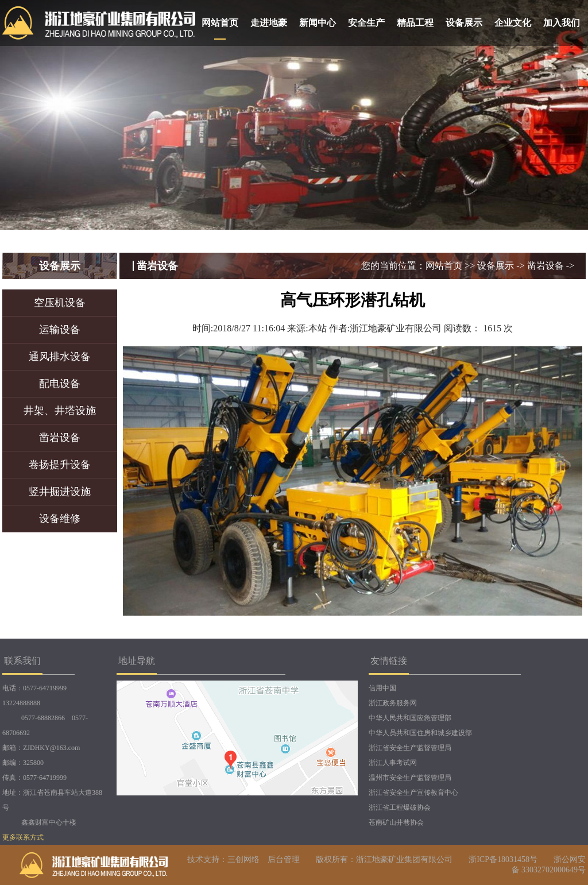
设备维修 (60, 519)
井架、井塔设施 (60, 411)
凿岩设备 (60, 438)
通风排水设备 (60, 357)
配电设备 (60, 384)
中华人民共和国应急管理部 (410, 718)
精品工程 (415, 23)
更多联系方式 (23, 837)
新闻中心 (318, 23)
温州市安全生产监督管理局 (410, 778)
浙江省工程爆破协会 (400, 807)
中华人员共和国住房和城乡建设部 (420, 733)
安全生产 (366, 23)
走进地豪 (269, 23)
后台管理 (284, 859)
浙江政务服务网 (393, 703)
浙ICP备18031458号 (503, 859)
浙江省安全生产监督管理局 (410, 748)
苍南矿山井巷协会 (396, 822)
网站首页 (220, 23)
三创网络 (243, 859)
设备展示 (464, 23)
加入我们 (562, 23)
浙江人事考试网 (393, 763)
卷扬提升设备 (60, 465)
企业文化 (513, 23)
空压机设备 (60, 303)
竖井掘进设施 (60, 492)
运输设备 (60, 330)
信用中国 (382, 688)
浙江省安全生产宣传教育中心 (413, 793)
